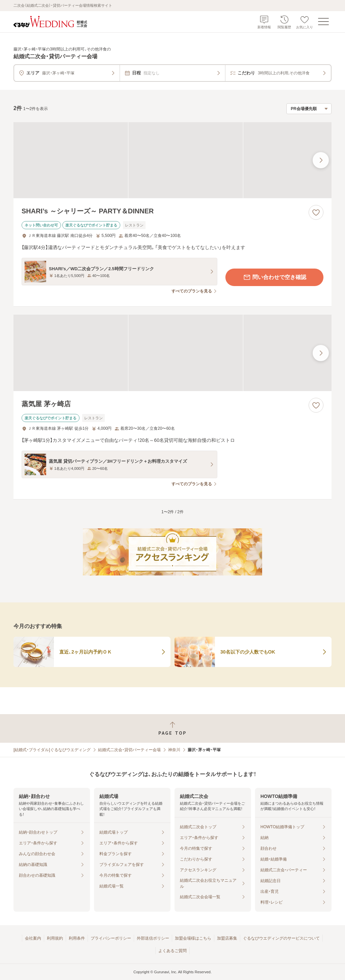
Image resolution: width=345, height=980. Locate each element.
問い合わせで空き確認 (275, 277)
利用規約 (55, 938)
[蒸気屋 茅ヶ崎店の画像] (172, 353)
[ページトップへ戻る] (172, 728)
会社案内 (33, 938)
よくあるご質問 (172, 951)
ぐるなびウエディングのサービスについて (281, 938)
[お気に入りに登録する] (316, 212)
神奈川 (174, 750)
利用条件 (77, 938)
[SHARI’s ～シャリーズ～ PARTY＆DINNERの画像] (172, 160)
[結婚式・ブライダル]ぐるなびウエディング (52, 750)
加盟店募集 (227, 938)
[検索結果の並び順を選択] (309, 109)
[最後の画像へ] (321, 160)
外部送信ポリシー (153, 938)
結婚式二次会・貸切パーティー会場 (129, 750)
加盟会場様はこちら (193, 938)
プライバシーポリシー (111, 938)
